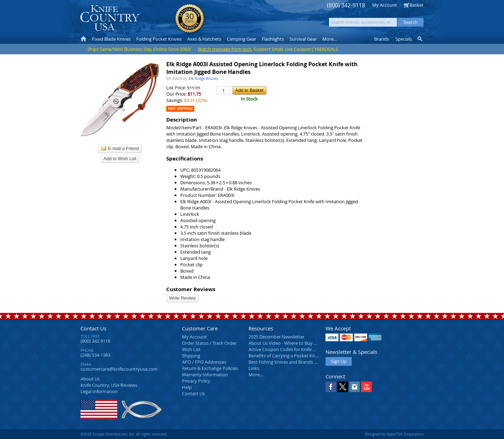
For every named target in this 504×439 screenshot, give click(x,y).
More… (256, 375)
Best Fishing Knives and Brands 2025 (286, 362)
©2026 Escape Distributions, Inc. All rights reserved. (124, 434)
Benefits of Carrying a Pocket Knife (284, 356)
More (330, 39)
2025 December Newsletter (276, 337)
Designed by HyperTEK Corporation (394, 434)
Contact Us (93, 328)
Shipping (191, 356)
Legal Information (99, 391)
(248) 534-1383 (95, 355)
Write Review (182, 298)
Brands (381, 39)
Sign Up (339, 361)
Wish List (191, 349)
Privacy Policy (196, 381)
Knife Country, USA (110, 18)
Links (254, 368)
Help (187, 387)
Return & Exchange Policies (210, 368)
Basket (416, 5)
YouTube (366, 387)
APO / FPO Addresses (204, 362)
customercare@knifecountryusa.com (119, 369)
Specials (404, 39)
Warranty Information (205, 375)
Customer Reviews (191, 289)
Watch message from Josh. (225, 49)
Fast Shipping (180, 109)
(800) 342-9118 (346, 5)
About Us (90, 379)
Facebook (331, 387)
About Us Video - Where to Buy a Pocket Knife (296, 343)
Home (83, 39)
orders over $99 (229, 21)
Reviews (109, 385)
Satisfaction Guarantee (190, 19)
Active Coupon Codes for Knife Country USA (294, 349)
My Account (384, 5)
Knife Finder (421, 39)
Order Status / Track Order (209, 343)
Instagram (355, 387)
